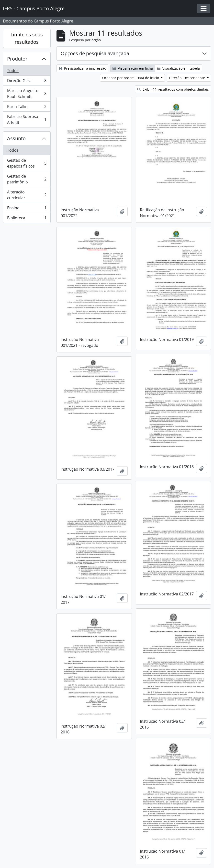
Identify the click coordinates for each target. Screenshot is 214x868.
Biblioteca (27, 219)
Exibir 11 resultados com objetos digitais (173, 89)
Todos (13, 71)
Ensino (27, 209)
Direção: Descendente (187, 78)
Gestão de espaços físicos (27, 163)
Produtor (17, 59)
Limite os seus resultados (27, 38)
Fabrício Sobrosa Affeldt (27, 119)
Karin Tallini (27, 108)
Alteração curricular (27, 195)
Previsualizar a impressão (82, 68)
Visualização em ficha (133, 68)
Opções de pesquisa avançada (95, 53)
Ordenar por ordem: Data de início (131, 78)
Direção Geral (27, 82)
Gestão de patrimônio (27, 179)
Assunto (16, 138)
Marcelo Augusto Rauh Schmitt (27, 94)
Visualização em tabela (178, 68)
